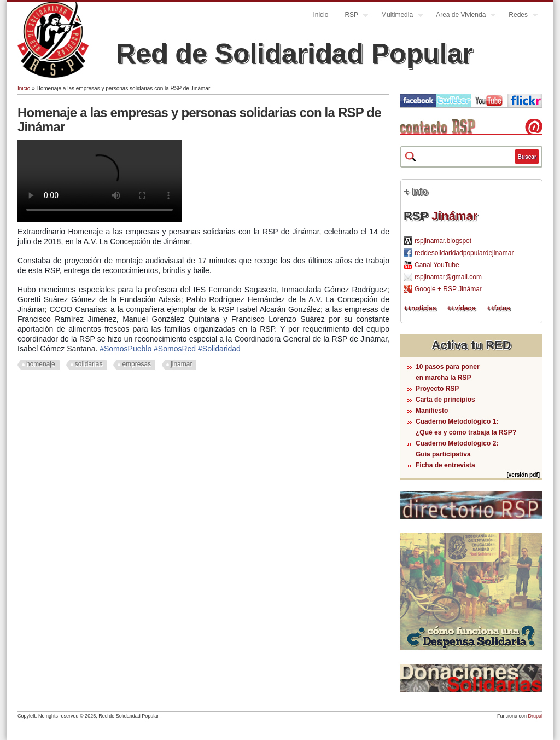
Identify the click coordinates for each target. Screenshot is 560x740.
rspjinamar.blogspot (443, 241)
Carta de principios (445, 400)
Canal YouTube (437, 265)
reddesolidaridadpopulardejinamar (464, 253)
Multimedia (398, 16)
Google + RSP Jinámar (448, 289)
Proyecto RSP (437, 389)
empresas (136, 364)
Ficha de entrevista (445, 465)
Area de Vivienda (462, 16)
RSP (352, 16)
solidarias (89, 364)
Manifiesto (432, 411)
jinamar (181, 364)
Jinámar (454, 216)
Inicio (320, 15)
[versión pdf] (523, 475)
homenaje (41, 364)
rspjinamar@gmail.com (448, 277)
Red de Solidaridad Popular (294, 54)
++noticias (420, 308)
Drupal (535, 716)
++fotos (498, 308)
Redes (519, 16)
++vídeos (461, 308)
